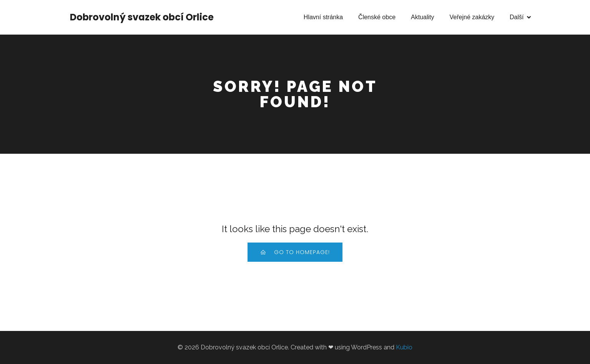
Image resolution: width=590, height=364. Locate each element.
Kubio (404, 347)
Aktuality (422, 17)
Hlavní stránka (323, 17)
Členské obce (377, 17)
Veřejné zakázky (472, 17)
